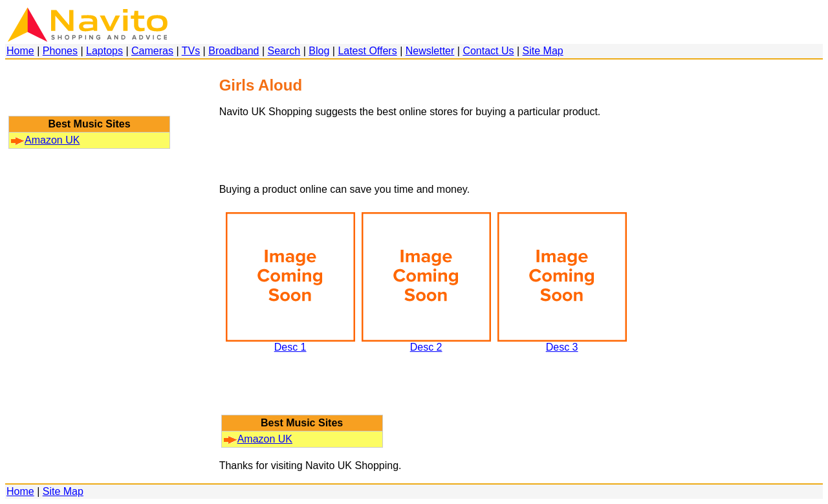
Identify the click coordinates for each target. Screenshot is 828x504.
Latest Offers (367, 51)
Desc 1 (290, 343)
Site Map (543, 51)
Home (20, 51)
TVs (191, 51)
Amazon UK (45, 140)
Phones (60, 51)
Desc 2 (426, 343)
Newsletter (430, 51)
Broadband (234, 51)
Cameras (152, 51)
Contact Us (488, 51)
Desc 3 (562, 343)
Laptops (104, 51)
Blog (319, 51)
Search (284, 51)
